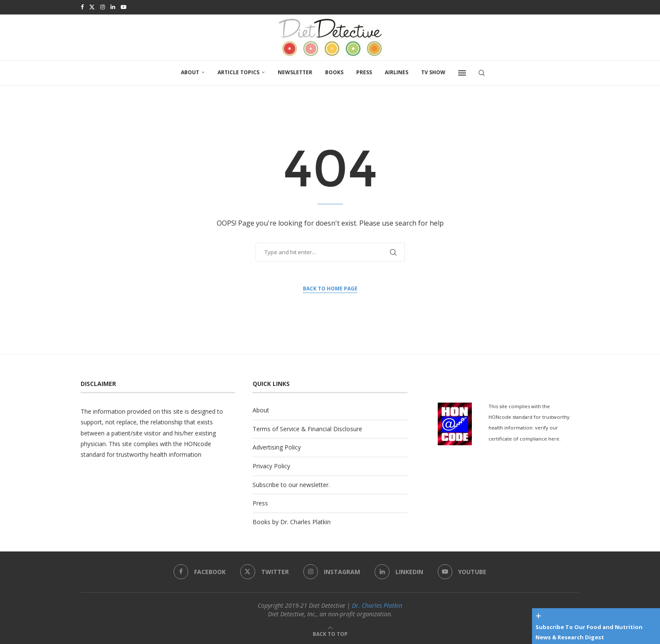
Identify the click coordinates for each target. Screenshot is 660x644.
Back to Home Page (330, 288)
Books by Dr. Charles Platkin (292, 521)
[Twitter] (92, 7)
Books (334, 71)
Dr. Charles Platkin (377, 605)
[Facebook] (82, 7)
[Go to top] (330, 633)
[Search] (482, 72)
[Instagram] (103, 7)
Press (364, 71)
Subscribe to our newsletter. (291, 484)
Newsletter (295, 71)
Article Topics (238, 71)
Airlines (397, 71)
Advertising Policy (277, 446)
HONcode (198, 443)
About (190, 71)
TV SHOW (433, 71)
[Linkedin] (113, 7)
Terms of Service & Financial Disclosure (307, 428)
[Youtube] (124, 7)
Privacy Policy (271, 465)
